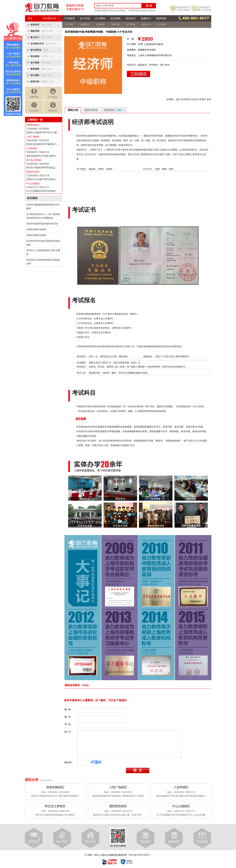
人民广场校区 (33, 137)
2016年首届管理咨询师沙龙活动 (42, 224)
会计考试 (85, 18)
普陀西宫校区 (33, 172)
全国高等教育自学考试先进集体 (110, 11)
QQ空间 (195, 99)
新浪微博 (186, 99)
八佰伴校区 (32, 148)
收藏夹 (203, 99)
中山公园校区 (33, 184)
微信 (178, 99)
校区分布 (53, 107)
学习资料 (34, 107)
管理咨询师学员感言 (36, 229)
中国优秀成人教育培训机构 (142, 11)
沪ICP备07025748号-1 (140, 855)
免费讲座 (34, 93)
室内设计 (131, 18)
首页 (30, 18)
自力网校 (100, 18)
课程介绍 (73, 110)
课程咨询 (114, 110)
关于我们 (70, 25)
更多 (209, 99)
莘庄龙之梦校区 (34, 160)
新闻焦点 (85, 25)
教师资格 (161, 18)
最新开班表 (91, 110)
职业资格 (115, 18)
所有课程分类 (51, 18)
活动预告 (100, 25)
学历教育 (70, 18)
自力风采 (53, 93)
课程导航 (115, 25)
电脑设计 (146, 18)
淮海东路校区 (33, 125)
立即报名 (138, 74)
